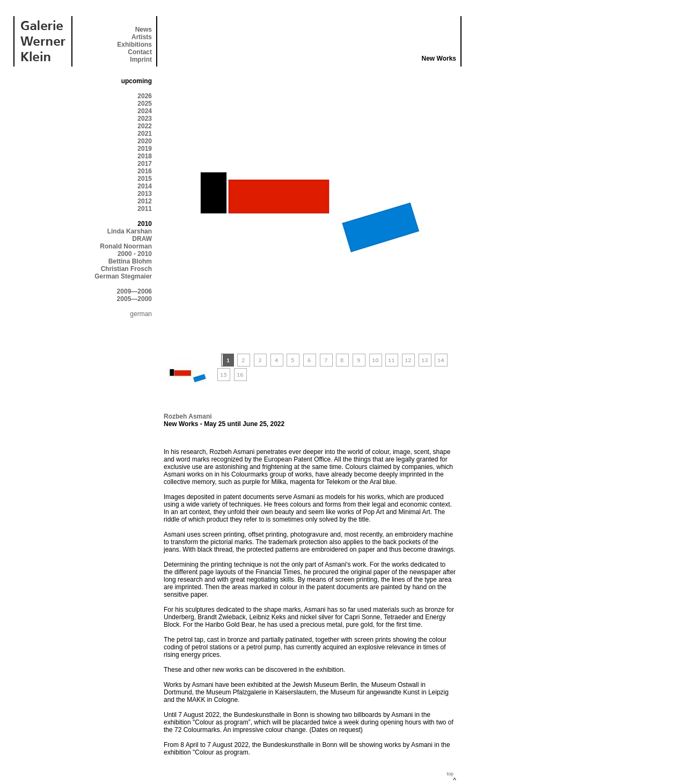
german (141, 314)
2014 (145, 186)
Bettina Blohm (130, 261)
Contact (140, 52)
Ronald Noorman (126, 246)
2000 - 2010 (135, 254)
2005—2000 (134, 299)
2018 (145, 156)
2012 (145, 201)
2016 (145, 171)
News (144, 30)
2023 (145, 119)
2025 (145, 104)
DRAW (142, 239)
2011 (145, 209)
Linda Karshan (130, 231)
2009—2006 (134, 291)
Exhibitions (134, 45)
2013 (145, 194)
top (450, 774)
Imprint (141, 60)
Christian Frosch (126, 269)
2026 (145, 96)
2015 (145, 179)
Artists (142, 37)
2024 (145, 111)
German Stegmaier (123, 276)
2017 (145, 164)
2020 (145, 141)
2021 (145, 134)
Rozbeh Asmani (188, 416)
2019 (145, 149)
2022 (145, 126)
